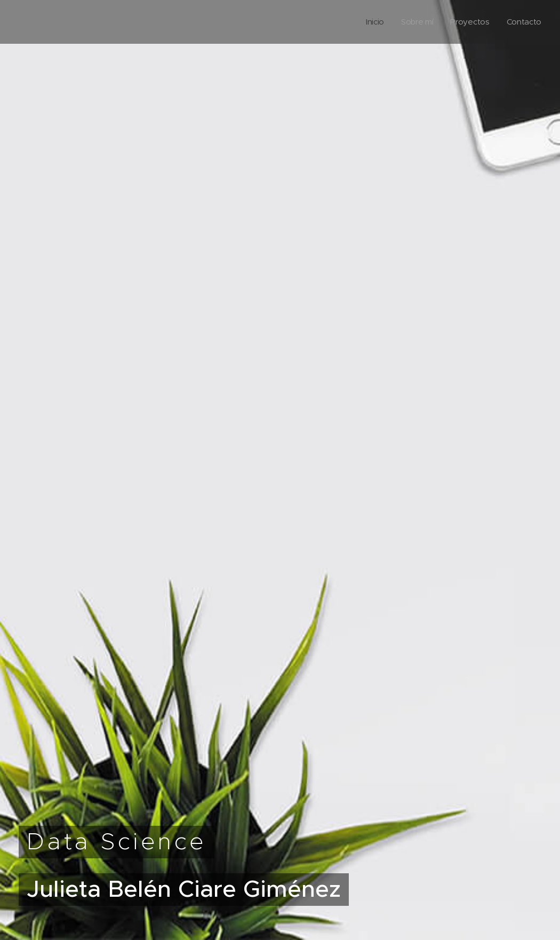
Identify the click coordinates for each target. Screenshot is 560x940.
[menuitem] (373, 22)
